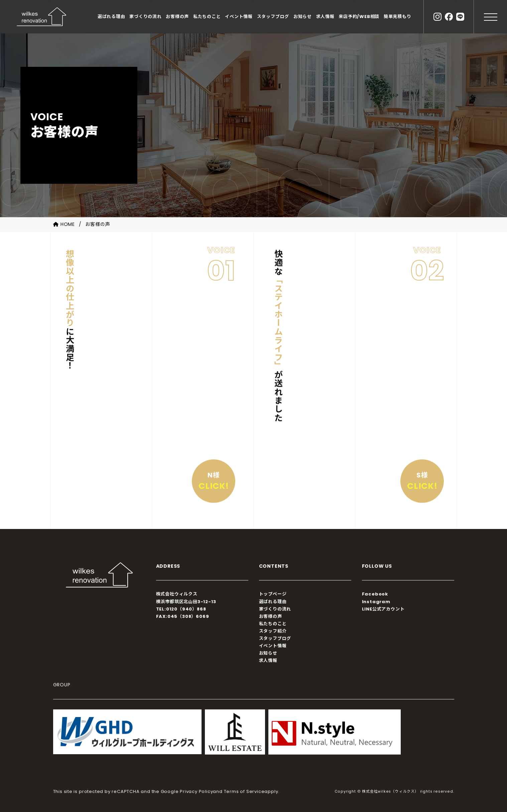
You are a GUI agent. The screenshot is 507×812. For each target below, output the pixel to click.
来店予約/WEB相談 (359, 17)
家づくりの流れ (146, 17)
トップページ (273, 594)
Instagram (376, 602)
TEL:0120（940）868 (181, 609)
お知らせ (303, 17)
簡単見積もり (398, 17)
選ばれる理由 (111, 17)
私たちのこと (207, 17)
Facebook (375, 594)
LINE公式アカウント (383, 609)
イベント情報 (239, 17)
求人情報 (325, 17)
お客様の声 (177, 17)
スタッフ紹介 (273, 631)
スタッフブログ (273, 17)
